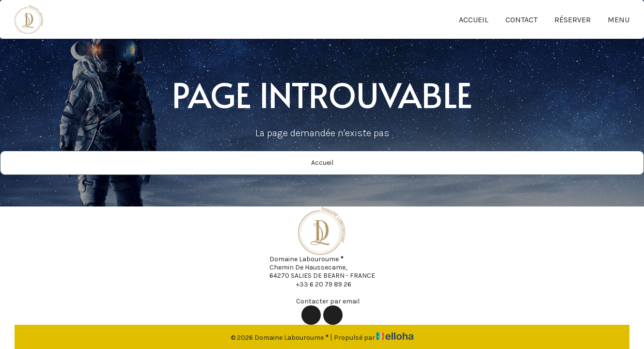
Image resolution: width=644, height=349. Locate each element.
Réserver (573, 20)
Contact (521, 20)
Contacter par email (322, 301)
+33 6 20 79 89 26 (318, 284)
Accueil (474, 20)
